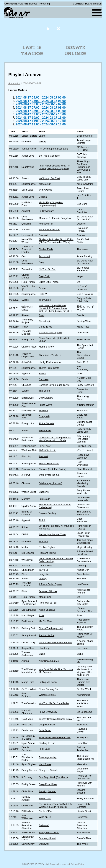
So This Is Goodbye (49, 156)
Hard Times (45, 764)
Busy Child (44, 276)
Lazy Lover (45, 446)
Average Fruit (46, 224)
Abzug (42, 142)
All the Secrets (47, 423)
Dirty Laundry (46, 398)
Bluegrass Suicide (48, 770)
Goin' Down (45, 730)
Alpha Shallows (47, 610)
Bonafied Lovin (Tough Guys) (54, 385)
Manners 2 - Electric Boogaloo (55, 218)
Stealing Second (47, 791)
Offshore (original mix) (50, 483)
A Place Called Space (50, 332)
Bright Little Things (49, 282)
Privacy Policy (77, 864)
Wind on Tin (45, 817)
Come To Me (45, 327)
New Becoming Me (49, 661)
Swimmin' (44, 825)
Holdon (43, 374)
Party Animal (45, 566)
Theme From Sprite (49, 368)
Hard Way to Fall (48, 603)
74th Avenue (45, 190)
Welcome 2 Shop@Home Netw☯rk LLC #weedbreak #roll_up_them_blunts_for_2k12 (55, 308)
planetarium (45, 184)
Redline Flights (47, 547)
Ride (41, 615)
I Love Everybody (48, 712)
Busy (41, 262)
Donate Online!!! (75, 51)
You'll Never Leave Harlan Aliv (55, 737)
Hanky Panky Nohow (50, 362)
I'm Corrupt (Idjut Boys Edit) (53, 149)
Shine (42, 654)
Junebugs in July (48, 757)
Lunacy (43, 578)
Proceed (43, 456)
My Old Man (45, 621)
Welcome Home (47, 695)
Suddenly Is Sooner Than (52, 534)
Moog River (45, 597)
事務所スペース (47, 450)
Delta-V (43, 294)
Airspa (42, 288)
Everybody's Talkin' (49, 832)
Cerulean (44, 379)
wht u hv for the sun (49, 229)
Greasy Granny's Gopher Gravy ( (56, 719)
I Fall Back (44, 749)
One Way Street (47, 838)
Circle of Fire (46, 811)
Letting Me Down (48, 682)
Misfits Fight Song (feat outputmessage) (51, 204)
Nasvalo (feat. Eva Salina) (53, 469)
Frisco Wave (45, 405)
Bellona (43, 197)
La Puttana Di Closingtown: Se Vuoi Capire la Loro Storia (55, 439)
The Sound (45, 391)
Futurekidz (44, 499)
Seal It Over (45, 430)
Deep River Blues (48, 784)
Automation (14, 83)
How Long (44, 648)
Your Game (45, 300)
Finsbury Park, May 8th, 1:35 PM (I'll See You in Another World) (56, 241)
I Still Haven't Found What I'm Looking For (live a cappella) (54, 167)
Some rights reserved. (60, 864)
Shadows (44, 492)
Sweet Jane (45, 798)
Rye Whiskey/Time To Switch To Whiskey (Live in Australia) (56, 805)
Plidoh (42, 520)
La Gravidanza (47, 211)
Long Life (44, 574)
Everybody (44, 416)
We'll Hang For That (49, 178)
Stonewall (44, 844)
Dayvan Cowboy (47, 513)
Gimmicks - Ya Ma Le (50, 355)
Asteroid (43, 235)
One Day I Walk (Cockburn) (53, 777)
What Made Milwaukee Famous (55, 642)
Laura (42, 136)
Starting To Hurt (47, 743)
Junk (41, 315)
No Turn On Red (47, 269)
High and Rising (47, 553)
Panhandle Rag (47, 635)
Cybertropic (45, 321)
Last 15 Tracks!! (32, 51)
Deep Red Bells (47, 725)
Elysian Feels (46, 249)
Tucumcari (44, 256)
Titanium (43, 541)
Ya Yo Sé (44, 570)
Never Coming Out (49, 689)
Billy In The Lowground (51, 628)
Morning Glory (46, 347)
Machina (43, 410)
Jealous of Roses (48, 591)
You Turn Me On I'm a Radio (54, 703)
